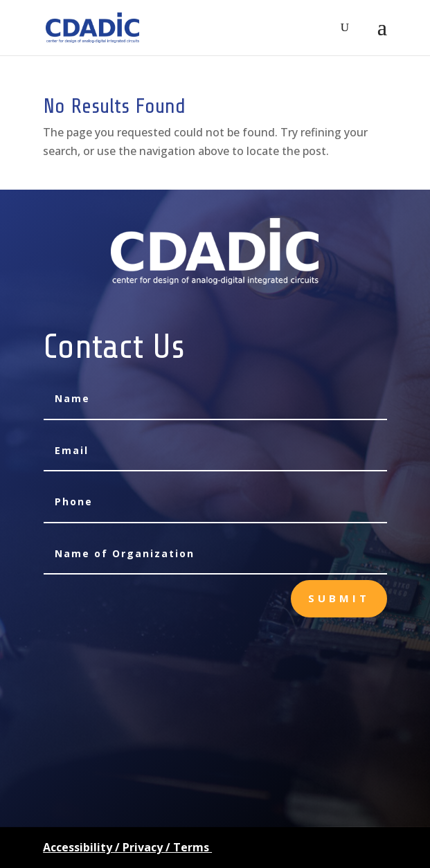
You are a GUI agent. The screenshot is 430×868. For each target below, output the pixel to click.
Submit (339, 598)
